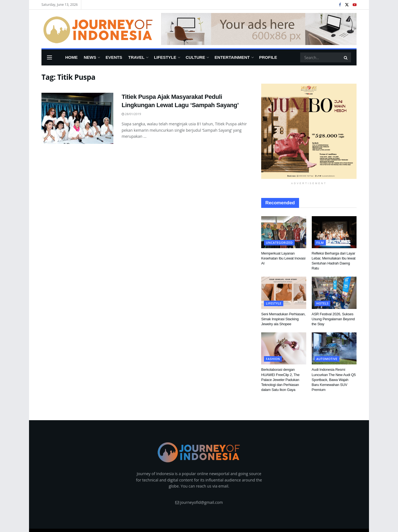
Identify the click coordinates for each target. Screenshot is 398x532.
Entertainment (232, 57)
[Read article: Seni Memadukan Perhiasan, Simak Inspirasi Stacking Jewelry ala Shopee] (284, 293)
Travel (136, 57)
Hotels (323, 303)
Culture (196, 57)
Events (114, 57)
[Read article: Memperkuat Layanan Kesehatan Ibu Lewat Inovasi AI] (284, 232)
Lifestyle (165, 57)
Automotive (327, 359)
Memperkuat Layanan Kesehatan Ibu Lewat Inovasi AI (283, 258)
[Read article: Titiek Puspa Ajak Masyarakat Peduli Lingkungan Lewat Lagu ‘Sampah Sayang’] (77, 118)
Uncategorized (279, 243)
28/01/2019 (131, 114)
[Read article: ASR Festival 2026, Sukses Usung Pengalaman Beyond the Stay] (334, 293)
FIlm (320, 243)
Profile (268, 57)
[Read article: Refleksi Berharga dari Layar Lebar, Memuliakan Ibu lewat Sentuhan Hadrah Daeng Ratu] (334, 232)
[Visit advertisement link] (259, 29)
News (90, 57)
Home (71, 57)
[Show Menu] (49, 57)
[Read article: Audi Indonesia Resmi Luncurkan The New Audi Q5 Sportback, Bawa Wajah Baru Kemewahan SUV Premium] (334, 348)
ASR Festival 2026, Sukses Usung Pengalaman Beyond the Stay (333, 319)
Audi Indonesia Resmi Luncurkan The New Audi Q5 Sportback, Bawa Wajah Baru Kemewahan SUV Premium (334, 380)
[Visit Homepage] (97, 29)
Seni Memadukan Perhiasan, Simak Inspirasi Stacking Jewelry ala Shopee (283, 319)
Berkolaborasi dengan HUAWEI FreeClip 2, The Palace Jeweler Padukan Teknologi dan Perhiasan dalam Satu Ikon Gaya (280, 380)
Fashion (273, 359)
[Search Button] (346, 57)
